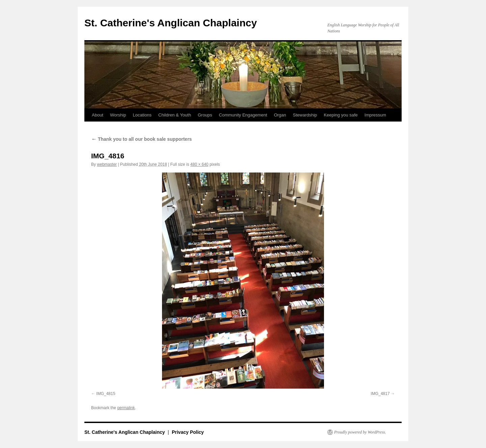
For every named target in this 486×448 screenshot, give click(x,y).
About (98, 115)
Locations (142, 115)
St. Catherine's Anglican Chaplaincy (171, 23)
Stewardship (305, 115)
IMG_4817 (380, 394)
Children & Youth (175, 115)
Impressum (375, 115)
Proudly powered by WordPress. (360, 432)
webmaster (107, 164)
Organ (280, 115)
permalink (126, 408)
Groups (205, 115)
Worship (118, 115)
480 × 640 (199, 164)
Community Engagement (243, 115)
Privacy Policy (188, 432)
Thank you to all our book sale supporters (141, 139)
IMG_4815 (106, 394)
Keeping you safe (341, 115)
